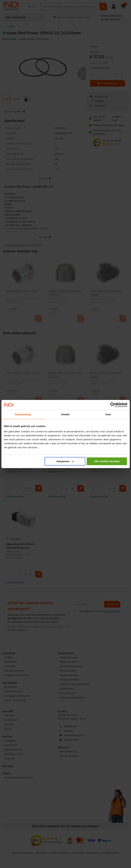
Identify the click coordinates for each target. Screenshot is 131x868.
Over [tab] (108, 414)
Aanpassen (65, 461)
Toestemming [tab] (23, 414)
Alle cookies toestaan (107, 461)
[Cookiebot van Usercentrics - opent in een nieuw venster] (113, 405)
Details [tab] (66, 414)
